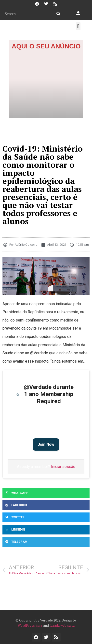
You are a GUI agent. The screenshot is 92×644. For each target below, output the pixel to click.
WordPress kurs (30, 625)
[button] (78, 26)
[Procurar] (59, 14)
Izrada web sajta (62, 625)
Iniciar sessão (63, 467)
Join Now (46, 444)
